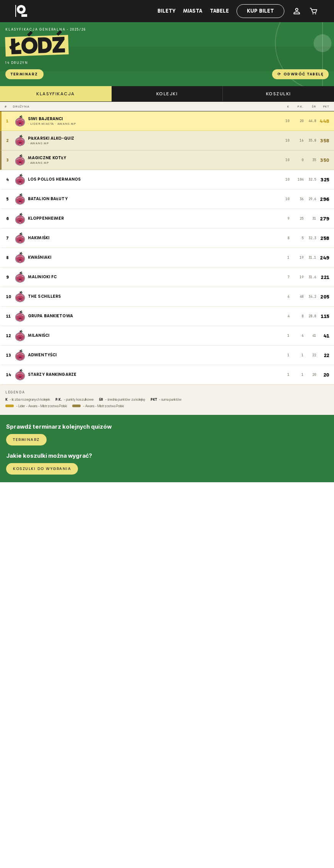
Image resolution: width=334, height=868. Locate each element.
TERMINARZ (24, 74)
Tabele (219, 11)
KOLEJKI (167, 94)
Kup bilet (260, 11)
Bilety (166, 11)
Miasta (193, 11)
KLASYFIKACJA (55, 94)
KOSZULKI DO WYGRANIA (42, 469)
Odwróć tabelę (300, 74)
